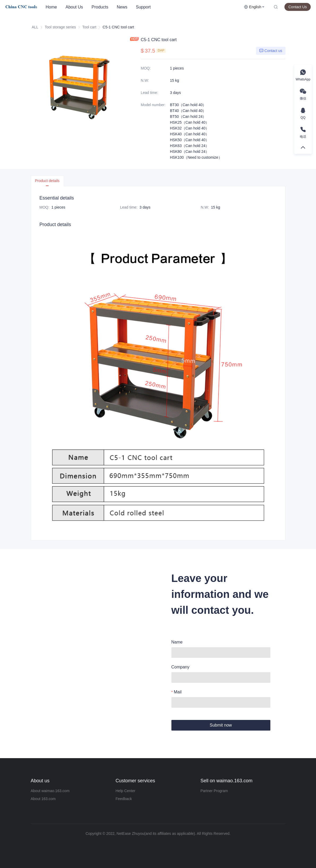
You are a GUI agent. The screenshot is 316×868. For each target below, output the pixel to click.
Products (100, 7)
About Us (74, 7)
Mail (178, 692)
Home (51, 7)
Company (180, 667)
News (122, 7)
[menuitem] (51, 7)
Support (143, 7)
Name (177, 642)
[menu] (143, 7)
